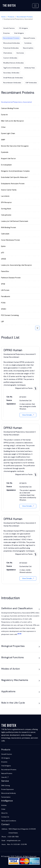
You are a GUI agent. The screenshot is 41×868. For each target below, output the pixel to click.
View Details (28, 415)
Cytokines (28, 43)
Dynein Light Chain (8, 133)
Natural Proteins (29, 38)
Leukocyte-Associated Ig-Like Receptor (16, 265)
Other (3, 127)
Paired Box (5, 271)
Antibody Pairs (30, 68)
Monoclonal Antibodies (12, 43)
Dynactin (4, 115)
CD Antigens (23, 28)
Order (3, 809)
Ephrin (3, 246)
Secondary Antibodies (11, 73)
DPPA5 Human (13, 350)
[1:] (18, 634)
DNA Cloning (6, 786)
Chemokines (8, 53)
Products (11, 17)
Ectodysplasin (6, 165)
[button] (39, 609)
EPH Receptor (6, 202)
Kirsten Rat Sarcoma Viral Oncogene (15, 146)
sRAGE (4, 259)
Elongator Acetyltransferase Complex (15, 171)
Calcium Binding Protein (10, 108)
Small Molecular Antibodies (13, 78)
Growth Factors (9, 28)
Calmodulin (5, 234)
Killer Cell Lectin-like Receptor (12, 121)
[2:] (20, 634)
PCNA (3, 303)
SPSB (3, 284)
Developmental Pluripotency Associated (16, 102)
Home (3, 17)
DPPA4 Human (13, 519)
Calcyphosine (6, 215)
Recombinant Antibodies (12, 83)
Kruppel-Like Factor (8, 159)
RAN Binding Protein (9, 228)
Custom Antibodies (10, 58)
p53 (3, 253)
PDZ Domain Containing (10, 315)
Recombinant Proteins (25, 17)
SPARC (4, 309)
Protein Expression (8, 789)
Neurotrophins (28, 48)
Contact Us (5, 817)
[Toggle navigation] (35, 6)
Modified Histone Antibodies (14, 63)
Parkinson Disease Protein (11, 278)
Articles (4, 805)
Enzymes (7, 33)
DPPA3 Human (13, 428)
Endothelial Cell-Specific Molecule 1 (14, 177)
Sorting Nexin (6, 209)
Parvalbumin (6, 296)
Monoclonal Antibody (9, 793)
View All (5, 777)
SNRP (3, 140)
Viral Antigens (19, 33)
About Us (4, 813)
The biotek (9, 6)
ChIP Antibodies (31, 83)
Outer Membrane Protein (10, 240)
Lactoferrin (5, 196)
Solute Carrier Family (9, 190)
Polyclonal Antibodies (11, 48)
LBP (3, 322)
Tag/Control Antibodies (12, 68)
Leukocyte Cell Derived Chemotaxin (15, 221)
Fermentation (6, 797)
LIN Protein (5, 290)
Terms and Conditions (9, 821)
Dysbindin (5, 152)
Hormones (20, 53)
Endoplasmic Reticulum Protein (13, 184)
